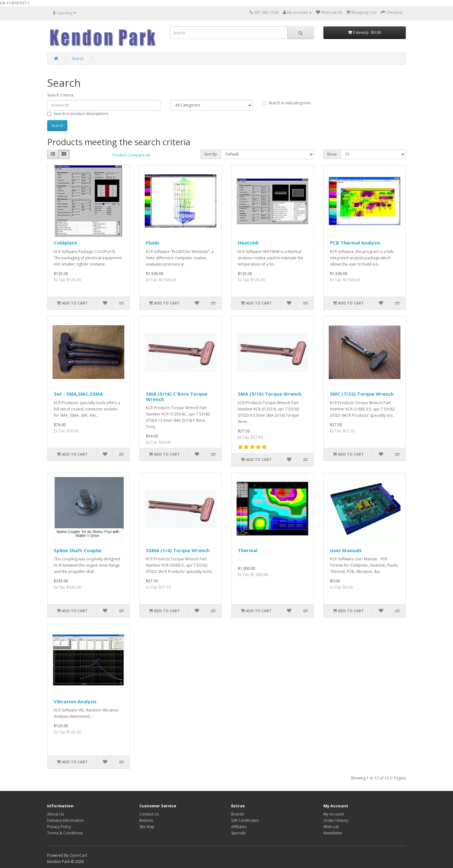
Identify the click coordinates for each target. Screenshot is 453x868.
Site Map (147, 827)
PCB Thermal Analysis (355, 243)
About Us (56, 814)
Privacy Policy (59, 827)
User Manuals (346, 550)
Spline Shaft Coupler (78, 550)
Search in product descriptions (78, 114)
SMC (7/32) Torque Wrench (362, 394)
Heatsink (248, 243)
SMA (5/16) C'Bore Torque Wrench (177, 396)
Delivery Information (65, 820)
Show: (332, 154)
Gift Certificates (245, 820)
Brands (238, 814)
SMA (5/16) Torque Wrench (270, 394)
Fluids (153, 243)
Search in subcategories (286, 103)
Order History (336, 820)
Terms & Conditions (65, 833)
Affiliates (239, 827)
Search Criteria (60, 95)
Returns (146, 820)
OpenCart (78, 855)
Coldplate (65, 243)
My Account (334, 814)
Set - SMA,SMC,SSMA (78, 394)
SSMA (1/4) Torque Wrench (178, 550)
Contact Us (149, 814)
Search (78, 59)
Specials (238, 833)
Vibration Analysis (75, 701)
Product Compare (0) (131, 155)
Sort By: (211, 154)
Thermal (248, 550)
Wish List (331, 827)
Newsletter (333, 833)
